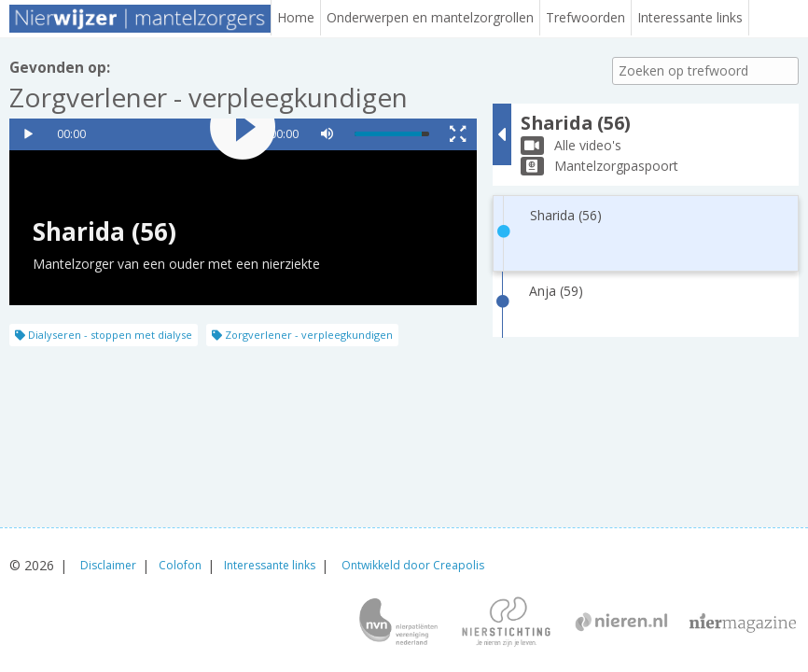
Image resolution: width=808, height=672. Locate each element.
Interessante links (690, 17)
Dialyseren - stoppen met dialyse (104, 335)
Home (296, 17)
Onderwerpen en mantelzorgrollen (430, 17)
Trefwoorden (585, 17)
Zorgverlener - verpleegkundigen (302, 335)
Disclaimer (108, 565)
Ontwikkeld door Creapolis (413, 565)
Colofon (180, 565)
